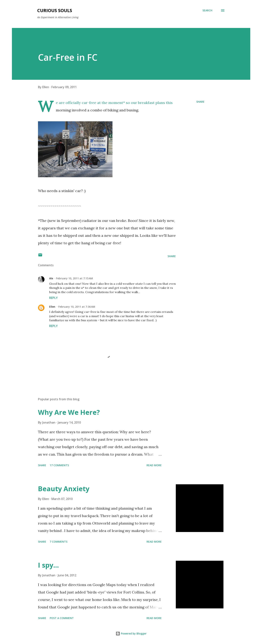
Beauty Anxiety (64, 489)
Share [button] (200, 102)
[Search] (207, 10)
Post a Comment (62, 618)
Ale (51, 278)
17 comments (59, 465)
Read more (154, 465)
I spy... (48, 565)
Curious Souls (55, 10)
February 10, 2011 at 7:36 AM (77, 307)
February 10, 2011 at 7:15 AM (74, 278)
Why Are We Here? (69, 412)
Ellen (52, 307)
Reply (53, 298)
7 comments (59, 542)
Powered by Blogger (131, 633)
